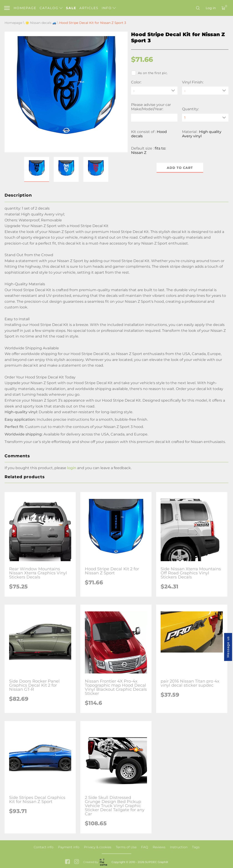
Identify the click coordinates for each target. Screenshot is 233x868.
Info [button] (109, 8)
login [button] (72, 468)
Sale (71, 8)
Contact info (44, 847)
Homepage (25, 8)
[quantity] (205, 118)
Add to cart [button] (180, 168)
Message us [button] (228, 647)
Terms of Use (126, 847)
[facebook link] (67, 862)
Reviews (159, 847)
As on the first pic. (149, 73)
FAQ (145, 847)
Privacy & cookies (98, 847)
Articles (89, 8)
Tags (196, 847)
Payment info (69, 847)
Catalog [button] (51, 8)
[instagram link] (77, 862)
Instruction (179, 847)
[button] (37, 169)
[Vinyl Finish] (205, 91)
